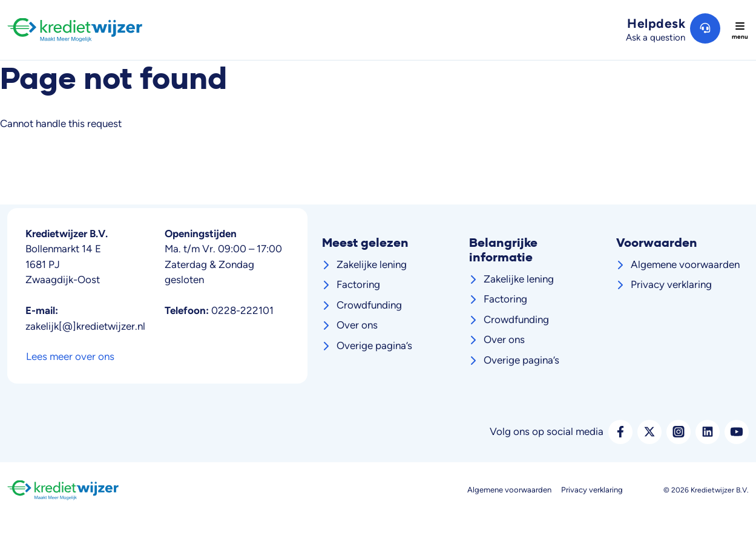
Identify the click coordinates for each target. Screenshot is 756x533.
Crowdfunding (369, 305)
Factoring (358, 284)
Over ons (357, 325)
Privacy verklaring (671, 284)
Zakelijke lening (372, 264)
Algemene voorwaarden (685, 264)
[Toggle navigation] (740, 30)
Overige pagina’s (374, 345)
